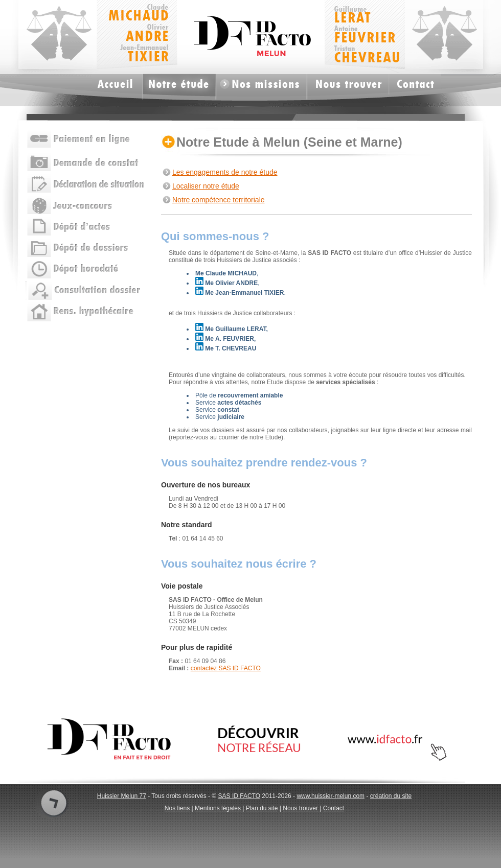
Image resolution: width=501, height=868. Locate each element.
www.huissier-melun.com (331, 796)
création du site (391, 796)
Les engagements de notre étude (225, 172)
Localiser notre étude (206, 186)
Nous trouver (301, 808)
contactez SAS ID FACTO (226, 668)
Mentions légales (219, 808)
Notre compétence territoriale (219, 200)
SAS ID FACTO (239, 796)
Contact (334, 808)
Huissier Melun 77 (122, 796)
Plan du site (262, 808)
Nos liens (177, 808)
